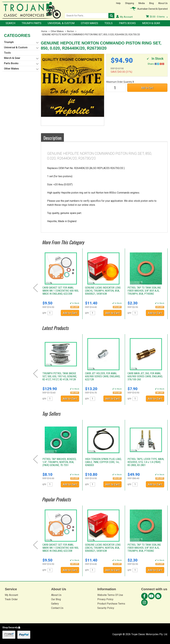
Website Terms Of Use (110, 595)
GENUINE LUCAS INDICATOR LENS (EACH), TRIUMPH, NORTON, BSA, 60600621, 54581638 (103, 291)
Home (44, 31)
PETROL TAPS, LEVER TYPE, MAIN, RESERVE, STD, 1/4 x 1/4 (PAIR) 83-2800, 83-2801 (146, 462)
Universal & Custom (61, 23)
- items (157, 17)
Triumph (9, 42)
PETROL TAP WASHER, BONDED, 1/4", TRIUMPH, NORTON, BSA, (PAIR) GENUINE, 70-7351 (59, 462)
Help (118, 3)
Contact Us (57, 608)
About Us (163, 3)
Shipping (130, 3)
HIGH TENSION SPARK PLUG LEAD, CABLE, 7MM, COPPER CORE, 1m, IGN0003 (103, 462)
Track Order (11, 599)
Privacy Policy (105, 599)
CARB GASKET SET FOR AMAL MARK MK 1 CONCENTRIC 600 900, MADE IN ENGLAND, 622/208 (61, 291)
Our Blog (56, 599)
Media (142, 3)
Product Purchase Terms (111, 604)
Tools (109, 23)
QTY (44, 313)
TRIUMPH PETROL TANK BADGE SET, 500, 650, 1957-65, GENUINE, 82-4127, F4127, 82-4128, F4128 (60, 376)
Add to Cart (147, 88)
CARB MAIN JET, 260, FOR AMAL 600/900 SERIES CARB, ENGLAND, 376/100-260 (145, 376)
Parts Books (127, 23)
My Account (11, 595)
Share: (156, 64)
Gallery (55, 604)
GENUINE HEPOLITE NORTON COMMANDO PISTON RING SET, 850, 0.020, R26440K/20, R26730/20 (91, 35)
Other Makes (90, 23)
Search (10, 23)
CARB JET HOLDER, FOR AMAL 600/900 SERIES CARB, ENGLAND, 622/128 (103, 376)
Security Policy (106, 608)
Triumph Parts (32, 23)
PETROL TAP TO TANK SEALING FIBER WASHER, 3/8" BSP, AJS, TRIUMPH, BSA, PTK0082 (144, 291)
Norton (71, 31)
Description (52, 138)
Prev (35, 288)
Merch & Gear (151, 23)
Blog (152, 3)
